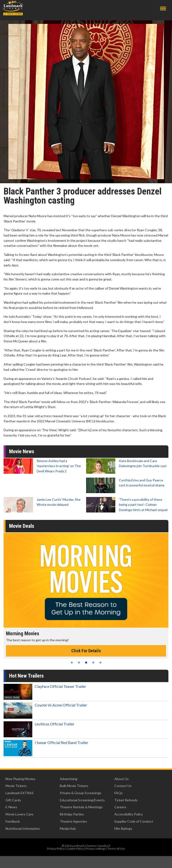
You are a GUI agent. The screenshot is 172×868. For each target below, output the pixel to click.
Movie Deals (22, 526)
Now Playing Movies (20, 779)
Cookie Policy (75, 849)
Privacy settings (96, 849)
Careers (120, 807)
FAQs (119, 793)
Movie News (22, 451)
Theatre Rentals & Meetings (81, 807)
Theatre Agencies (73, 821)
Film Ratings (123, 828)
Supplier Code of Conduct (134, 821)
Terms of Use (116, 849)
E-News (11, 807)
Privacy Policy (56, 849)
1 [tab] (72, 663)
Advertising (69, 779)
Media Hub (68, 828)
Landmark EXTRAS (19, 793)
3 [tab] (86, 663)
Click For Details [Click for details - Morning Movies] (86, 651)
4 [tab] (93, 663)
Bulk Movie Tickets (74, 786)
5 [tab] (100, 663)
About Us (122, 779)
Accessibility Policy (129, 814)
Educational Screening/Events (82, 800)
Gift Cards (13, 800)
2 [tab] (79, 663)
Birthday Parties (72, 814)
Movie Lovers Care (19, 814)
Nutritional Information (23, 828)
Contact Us (123, 786)
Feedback (13, 821)
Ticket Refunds (126, 800)
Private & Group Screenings (81, 793)
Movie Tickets (16, 786)
